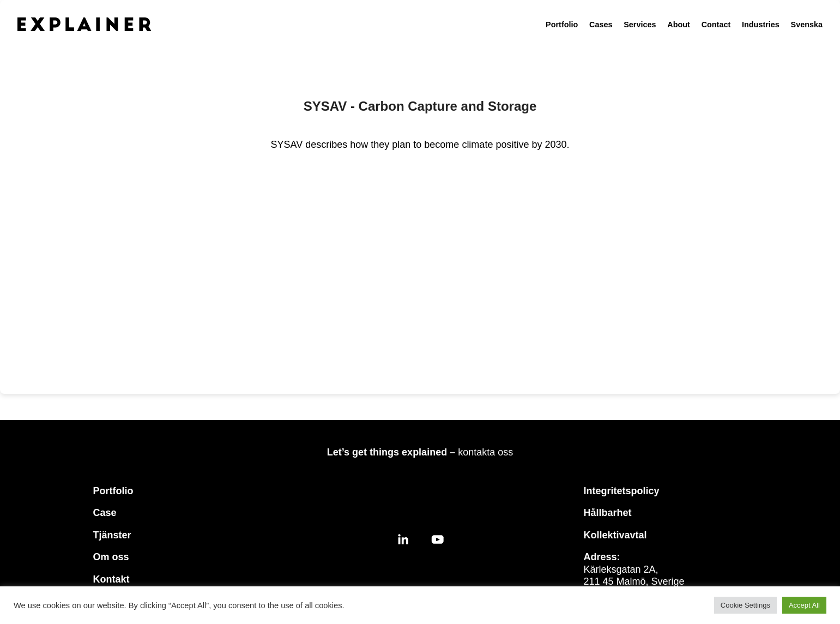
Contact (716, 25)
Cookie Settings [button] (745, 605)
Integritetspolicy (622, 491)
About (679, 25)
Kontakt (111, 579)
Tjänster (112, 535)
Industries (761, 25)
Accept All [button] (804, 605)
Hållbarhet (608, 513)
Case (105, 513)
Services (640, 25)
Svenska (807, 25)
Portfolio (562, 25)
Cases (601, 25)
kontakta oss (485, 452)
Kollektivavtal (615, 535)
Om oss (111, 557)
